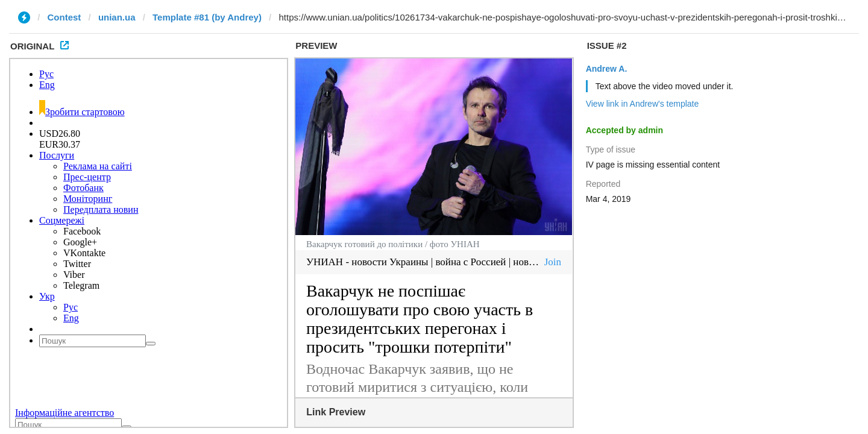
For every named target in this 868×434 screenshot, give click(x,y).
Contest (64, 17)
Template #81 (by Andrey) (207, 17)
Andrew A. (607, 69)
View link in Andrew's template (643, 104)
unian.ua (117, 17)
